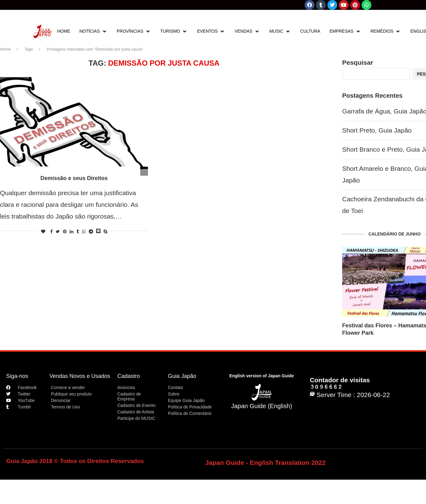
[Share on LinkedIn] (72, 232)
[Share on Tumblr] (78, 232)
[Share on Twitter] (58, 232)
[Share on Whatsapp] (84, 232)
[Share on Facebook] (51, 232)
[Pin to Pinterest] (65, 232)
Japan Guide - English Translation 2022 (266, 463)
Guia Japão (182, 376)
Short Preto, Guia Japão (377, 130)
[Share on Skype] (105, 232)
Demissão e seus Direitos (74, 178)
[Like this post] (43, 232)
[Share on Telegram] (91, 232)
